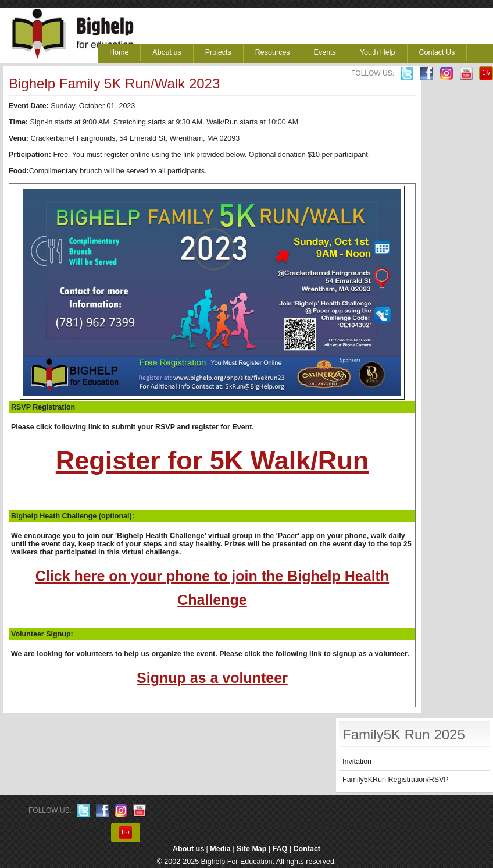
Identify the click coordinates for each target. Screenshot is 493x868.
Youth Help (378, 52)
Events (325, 52)
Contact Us (437, 52)
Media (220, 849)
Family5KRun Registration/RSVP (396, 780)
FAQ (280, 849)
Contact (307, 849)
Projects (218, 52)
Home (119, 52)
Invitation (357, 762)
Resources (273, 52)
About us (167, 52)
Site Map (251, 849)
